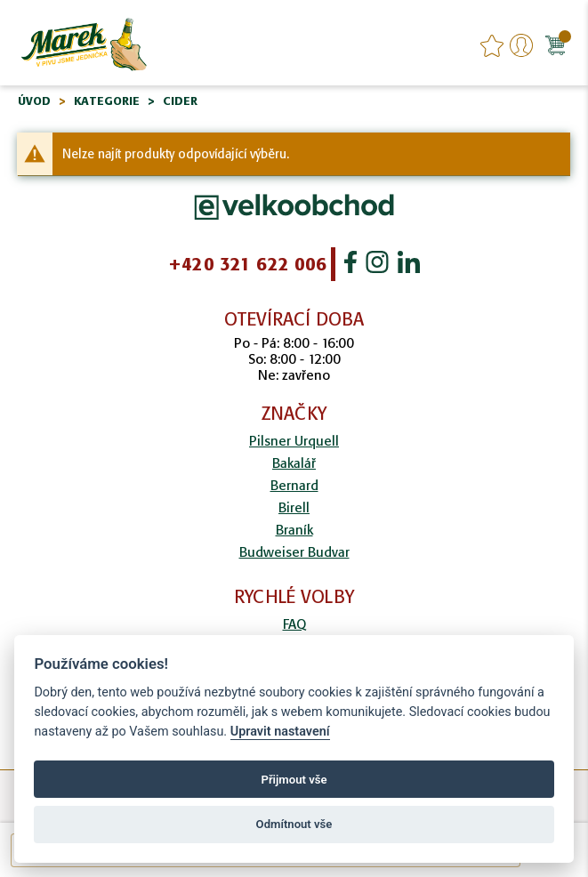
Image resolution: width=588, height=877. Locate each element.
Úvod (34, 101)
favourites (492, 45)
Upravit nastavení (280, 732)
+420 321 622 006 (247, 264)
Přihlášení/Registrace (521, 45)
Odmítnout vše (294, 824)
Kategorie (107, 101)
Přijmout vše (294, 780)
